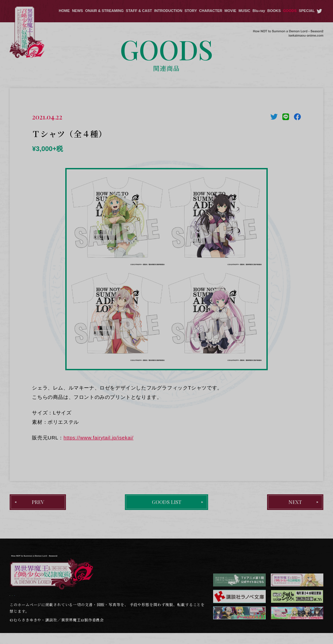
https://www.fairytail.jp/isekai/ (99, 438)
